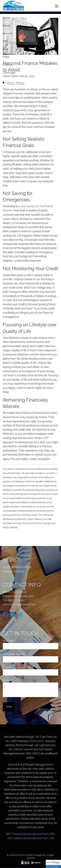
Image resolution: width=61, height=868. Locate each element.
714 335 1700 (19, 592)
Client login (9, 73)
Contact (7, 65)
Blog (5, 49)
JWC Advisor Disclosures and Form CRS (31, 838)
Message (20, 680)
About (6, 26)
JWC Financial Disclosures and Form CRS (30, 834)
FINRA (33, 741)
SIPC (41, 741)
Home (6, 18)
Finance (10, 83)
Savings (20, 83)
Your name (21, 641)
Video (6, 57)
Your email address (26, 654)
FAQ (5, 41)
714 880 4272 (26, 596)
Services (8, 33)
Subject (20, 667)
